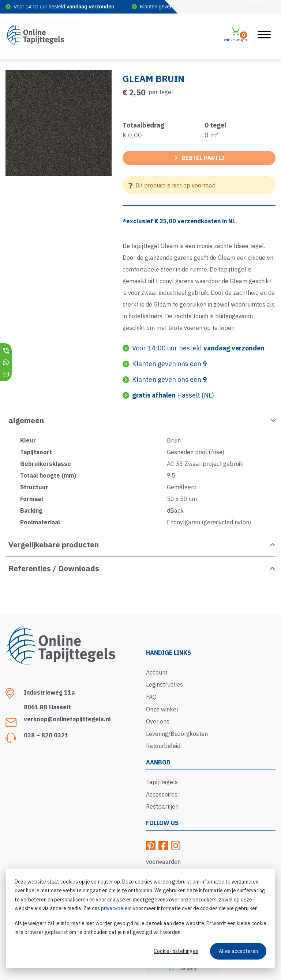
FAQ (151, 697)
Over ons (158, 721)
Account (157, 672)
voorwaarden (163, 862)
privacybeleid (116, 908)
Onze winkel (162, 709)
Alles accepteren (238, 951)
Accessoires (162, 794)
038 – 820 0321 (46, 735)
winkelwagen (235, 35)
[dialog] (140, 918)
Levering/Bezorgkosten (177, 734)
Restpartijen (162, 806)
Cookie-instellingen (176, 951)
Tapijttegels (162, 782)
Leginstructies (164, 684)
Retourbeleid (163, 746)
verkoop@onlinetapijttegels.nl (67, 719)
